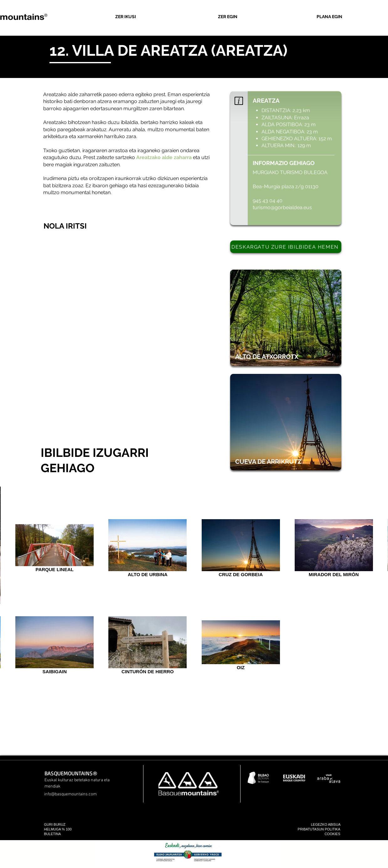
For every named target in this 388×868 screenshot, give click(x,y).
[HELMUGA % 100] (64, 829)
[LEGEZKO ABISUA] (322, 825)
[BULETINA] (63, 834)
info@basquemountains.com (70, 794)
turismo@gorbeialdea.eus (283, 207)
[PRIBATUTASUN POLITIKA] (305, 829)
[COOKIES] (322, 834)
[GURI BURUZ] (68, 825)
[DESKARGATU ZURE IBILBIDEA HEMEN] (286, 247)
